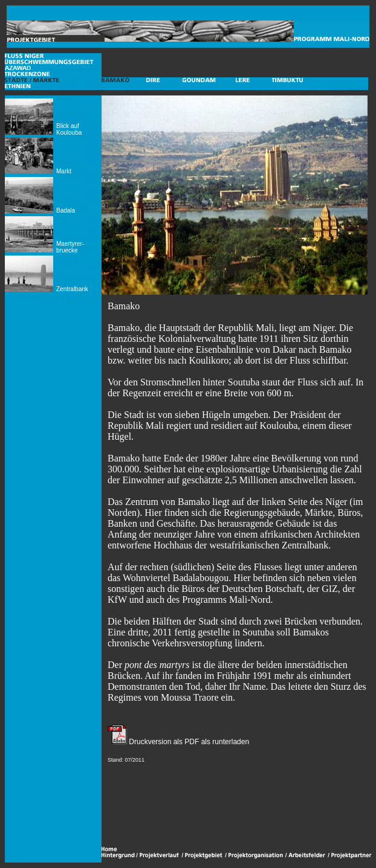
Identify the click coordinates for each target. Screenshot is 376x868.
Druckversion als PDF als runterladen (188, 742)
